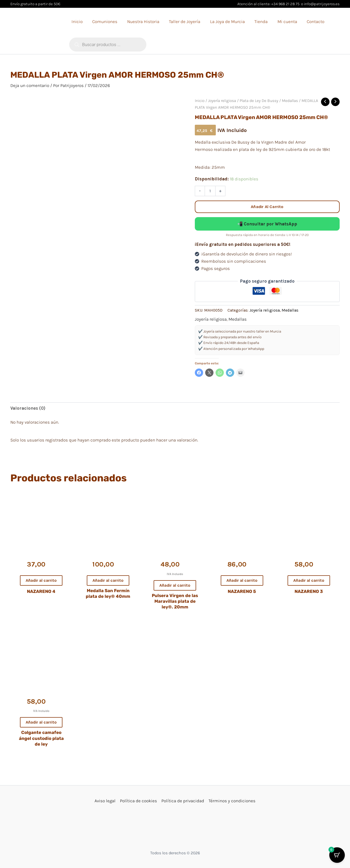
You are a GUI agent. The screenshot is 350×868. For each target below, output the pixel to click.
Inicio (200, 101)
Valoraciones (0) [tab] (28, 408)
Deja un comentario (30, 85)
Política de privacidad (183, 801)
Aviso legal (105, 801)
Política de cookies (138, 801)
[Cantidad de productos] (210, 191)
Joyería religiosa (222, 101)
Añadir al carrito (267, 207)
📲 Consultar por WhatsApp (267, 224)
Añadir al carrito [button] (41, 580)
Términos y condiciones (232, 801)
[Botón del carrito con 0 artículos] (337, 855)
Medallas (290, 101)
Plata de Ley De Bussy (259, 101)
